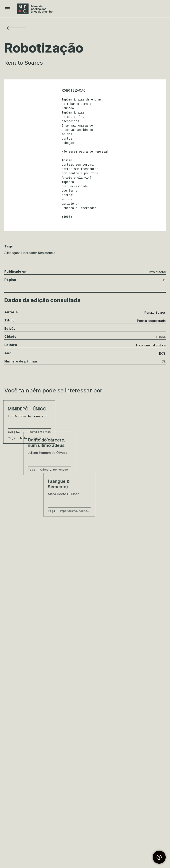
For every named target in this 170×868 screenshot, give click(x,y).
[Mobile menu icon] (7, 9)
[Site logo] (35, 9)
